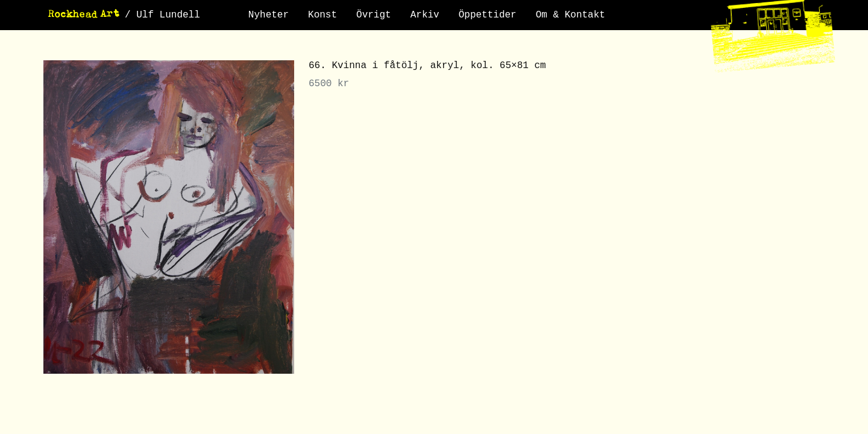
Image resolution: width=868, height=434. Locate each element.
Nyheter (269, 15)
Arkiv (425, 15)
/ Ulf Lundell (162, 15)
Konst (322, 15)
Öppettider (488, 15)
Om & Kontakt (571, 15)
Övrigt (374, 15)
